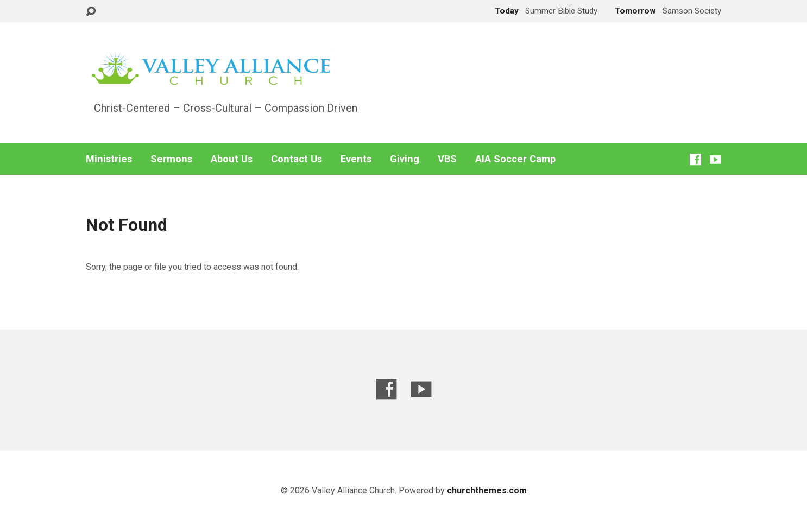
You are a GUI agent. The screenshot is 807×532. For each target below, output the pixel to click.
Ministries (109, 159)
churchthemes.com (487, 490)
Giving (405, 159)
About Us (232, 159)
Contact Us (297, 159)
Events (356, 159)
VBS (447, 159)
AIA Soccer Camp (515, 159)
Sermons (171, 159)
